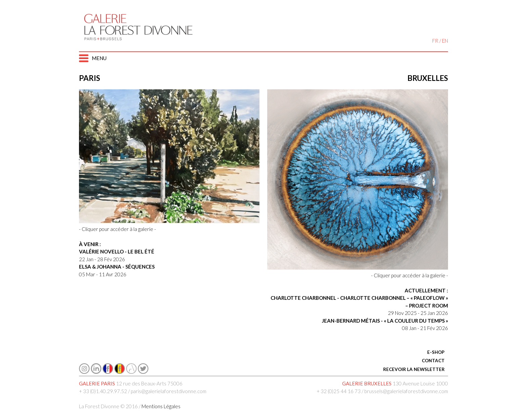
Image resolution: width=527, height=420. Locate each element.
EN (445, 41)
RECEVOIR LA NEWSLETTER (414, 369)
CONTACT (433, 361)
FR (435, 41)
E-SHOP (436, 352)
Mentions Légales (161, 406)
